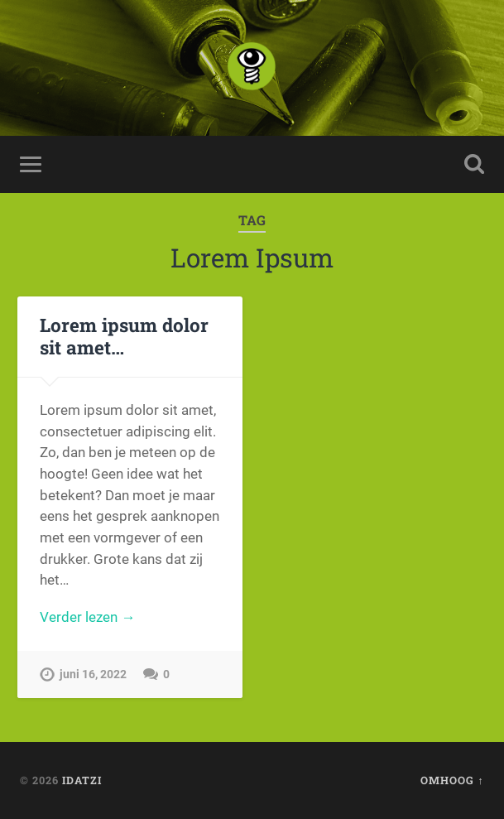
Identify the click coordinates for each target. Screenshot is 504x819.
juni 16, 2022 (93, 674)
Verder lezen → (87, 617)
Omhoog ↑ (452, 780)
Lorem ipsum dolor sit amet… (124, 336)
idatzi (82, 780)
